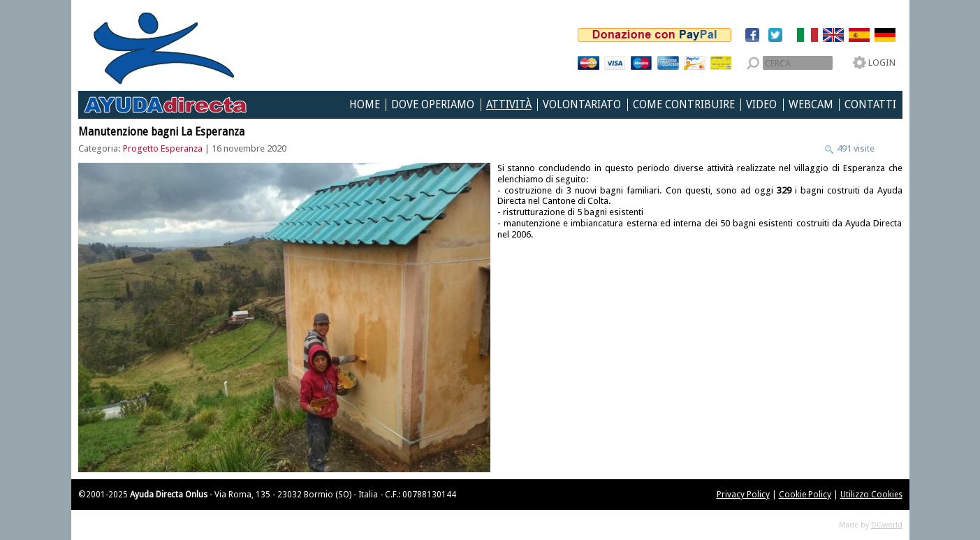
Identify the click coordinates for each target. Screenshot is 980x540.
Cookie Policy (805, 495)
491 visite (855, 148)
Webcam (811, 105)
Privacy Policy (743, 495)
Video (761, 105)
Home (365, 105)
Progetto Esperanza (163, 148)
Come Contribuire (684, 105)
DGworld (887, 525)
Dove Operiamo (433, 105)
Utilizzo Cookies (871, 495)
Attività (509, 105)
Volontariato (582, 105)
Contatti (870, 105)
